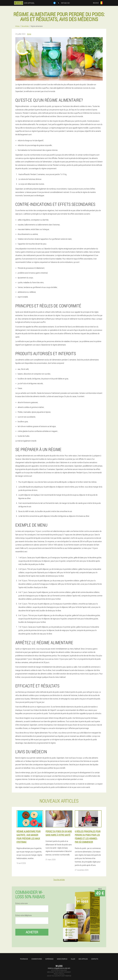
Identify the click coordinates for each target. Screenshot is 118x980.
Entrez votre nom (22, 903)
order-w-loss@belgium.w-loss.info (59, 968)
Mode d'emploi (62, 959)
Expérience (49, 959)
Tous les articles (59, 880)
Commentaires (37, 959)
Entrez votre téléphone (23, 915)
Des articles (83, 959)
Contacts (95, 959)
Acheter (32, 932)
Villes (73, 959)
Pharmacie (24, 959)
